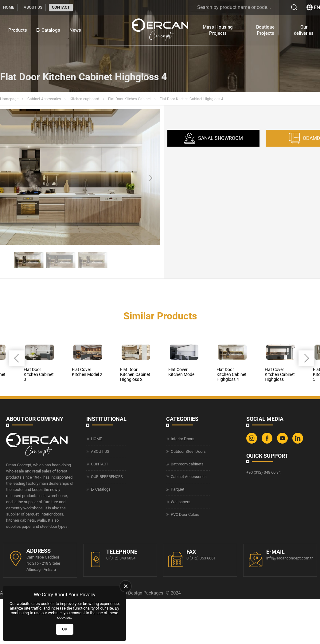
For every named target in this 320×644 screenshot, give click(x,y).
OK (65, 629)
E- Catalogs (48, 30)
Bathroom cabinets (187, 464)
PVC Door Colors (185, 514)
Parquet (178, 489)
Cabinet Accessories (44, 99)
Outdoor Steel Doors (188, 451)
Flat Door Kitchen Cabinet (129, 99)
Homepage (9, 99)
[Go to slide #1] (29, 260)
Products (18, 30)
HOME (9, 7)
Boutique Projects (265, 30)
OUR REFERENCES (107, 477)
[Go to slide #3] (93, 260)
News (75, 30)
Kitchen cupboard (84, 99)
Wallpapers (181, 502)
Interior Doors (183, 439)
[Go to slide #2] (61, 260)
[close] (126, 586)
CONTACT (61, 7)
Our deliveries (304, 30)
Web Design (130, 593)
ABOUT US (33, 7)
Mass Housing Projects (218, 30)
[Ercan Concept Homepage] (160, 30)
